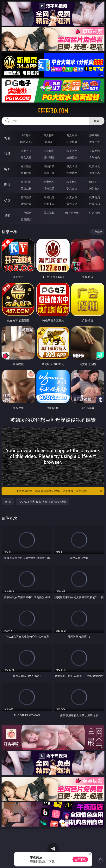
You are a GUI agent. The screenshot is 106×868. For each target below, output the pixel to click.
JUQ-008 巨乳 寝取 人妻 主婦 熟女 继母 (42, 502)
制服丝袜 (26, 173)
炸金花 (49, 142)
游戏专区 (95, 135)
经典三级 (49, 173)
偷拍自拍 (49, 166)
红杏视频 (95, 213)
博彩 (7, 138)
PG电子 (26, 135)
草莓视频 (49, 213)
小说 (7, 200)
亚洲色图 (49, 182)
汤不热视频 (72, 213)
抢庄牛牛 (95, 142)
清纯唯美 (49, 188)
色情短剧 (26, 219)
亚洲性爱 (26, 166)
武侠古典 (95, 197)
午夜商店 (26, 213)
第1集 (8, 502)
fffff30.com (53, 111)
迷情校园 (26, 204)
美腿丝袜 (26, 188)
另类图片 (95, 188)
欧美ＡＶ (72, 151)
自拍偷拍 (49, 151)
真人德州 (49, 135)
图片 (7, 184)
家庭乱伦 (49, 197)
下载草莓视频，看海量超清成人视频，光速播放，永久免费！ (59, 491)
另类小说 (49, 204)
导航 (7, 215)
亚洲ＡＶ (26, 151)
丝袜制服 (49, 157)
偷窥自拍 (26, 182)
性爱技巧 (95, 204)
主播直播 (72, 157)
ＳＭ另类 (95, 157)
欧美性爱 (95, 166)
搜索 (97, 121)
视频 (7, 153)
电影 (7, 169)
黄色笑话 (72, 204)
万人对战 (72, 135)
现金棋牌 (72, 142)
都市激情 (26, 197)
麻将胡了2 (26, 142)
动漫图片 (95, 182)
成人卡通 (72, 166)
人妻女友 (72, 197)
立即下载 (80, 859)
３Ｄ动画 (95, 151)
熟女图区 (72, 188)
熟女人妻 (26, 157)
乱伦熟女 (72, 173)
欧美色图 (72, 182)
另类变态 (95, 173)
